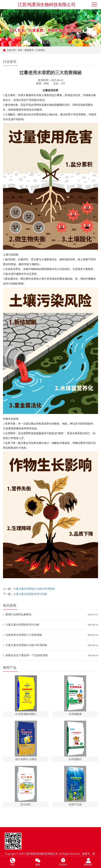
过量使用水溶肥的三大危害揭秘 (24, 635)
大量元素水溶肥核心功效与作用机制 (34, 589)
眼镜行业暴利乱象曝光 (19, 614)
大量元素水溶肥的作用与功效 (30, 594)
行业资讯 (40, 50)
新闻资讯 (29, 50)
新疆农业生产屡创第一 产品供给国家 (27, 655)
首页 (20, 50)
